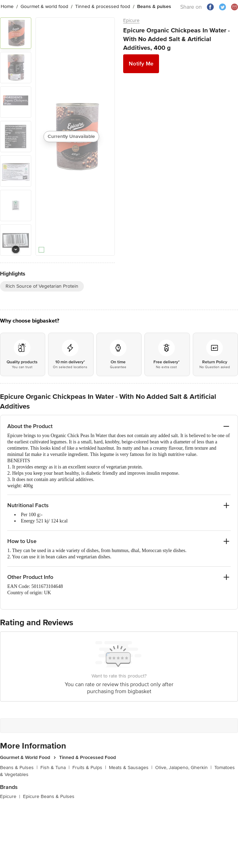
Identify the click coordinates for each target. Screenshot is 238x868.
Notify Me (141, 64)
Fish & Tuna (55, 768)
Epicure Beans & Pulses (49, 796)
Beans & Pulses (19, 768)
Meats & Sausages (131, 768)
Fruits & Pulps (89, 768)
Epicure (131, 20)
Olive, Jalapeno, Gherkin (183, 768)
